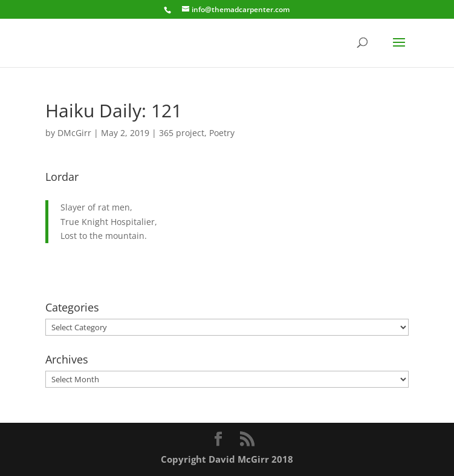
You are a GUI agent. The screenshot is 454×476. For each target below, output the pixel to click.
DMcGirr (74, 133)
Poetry (222, 133)
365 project (182, 133)
